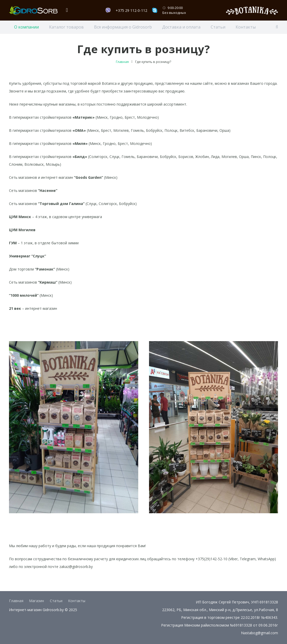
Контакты (77, 601)
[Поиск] (277, 27)
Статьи (56, 601)
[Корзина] (67, 10)
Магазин (36, 601)
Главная (122, 68)
